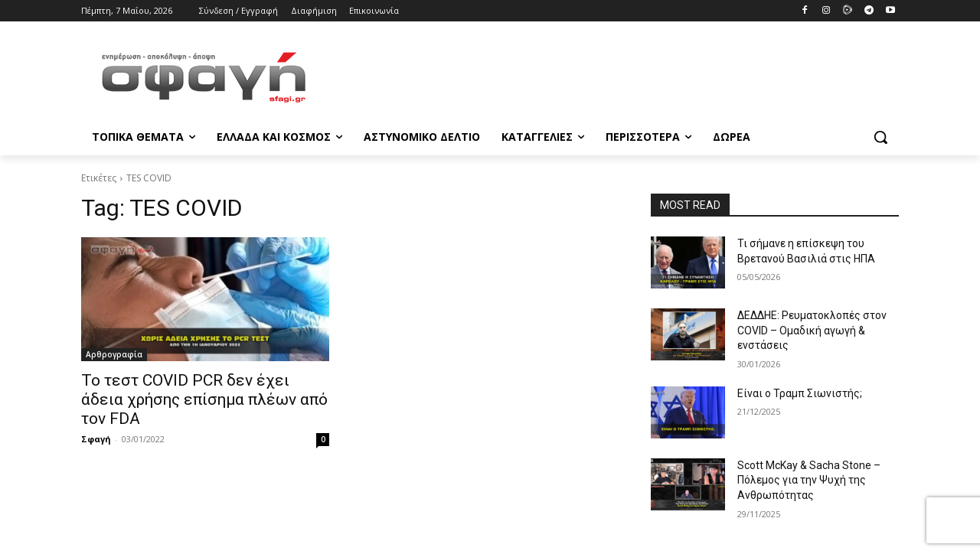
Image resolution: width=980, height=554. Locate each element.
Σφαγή (96, 439)
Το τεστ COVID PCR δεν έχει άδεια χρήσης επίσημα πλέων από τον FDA (204, 399)
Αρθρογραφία (114, 354)
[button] (880, 137)
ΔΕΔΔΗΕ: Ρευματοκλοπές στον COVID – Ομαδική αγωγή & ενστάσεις (812, 330)
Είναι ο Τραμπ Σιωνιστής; (800, 393)
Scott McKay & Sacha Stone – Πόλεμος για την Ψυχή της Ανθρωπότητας (809, 480)
